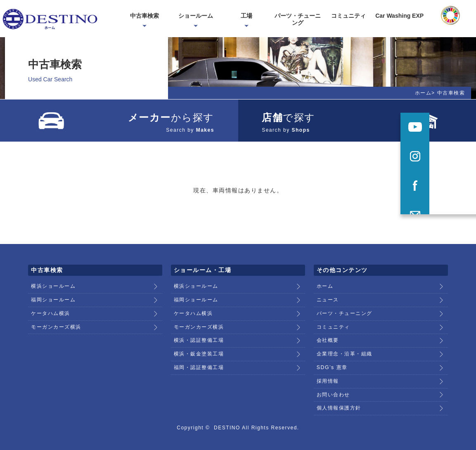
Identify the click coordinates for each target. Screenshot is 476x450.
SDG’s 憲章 (332, 360)
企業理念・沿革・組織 (345, 347)
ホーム (423, 93)
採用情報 (328, 372)
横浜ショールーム (53, 283)
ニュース (328, 296)
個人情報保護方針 (339, 398)
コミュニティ (333, 321)
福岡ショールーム (53, 296)
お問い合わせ (333, 385)
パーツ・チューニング (345, 308)
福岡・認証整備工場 (199, 360)
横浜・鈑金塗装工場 (199, 347)
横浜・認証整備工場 (199, 334)
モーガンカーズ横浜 (56, 321)
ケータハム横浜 (51, 308)
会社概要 (328, 334)
